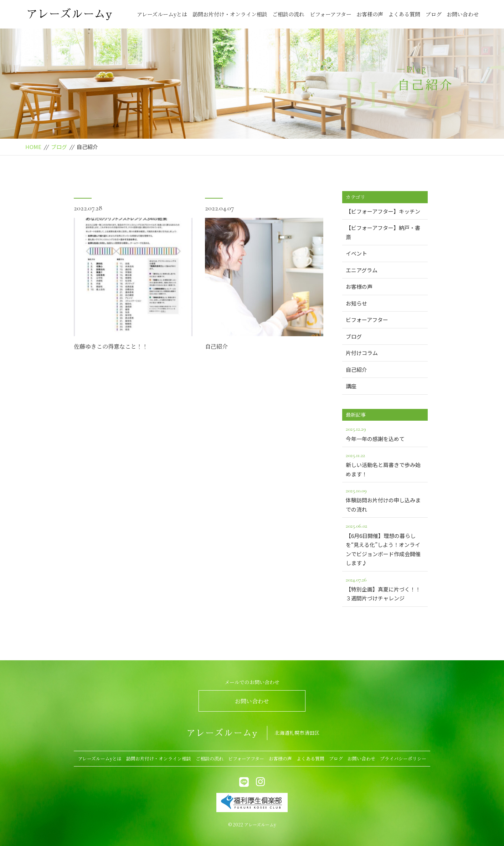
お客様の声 (370, 14)
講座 (351, 386)
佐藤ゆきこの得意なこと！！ (111, 346)
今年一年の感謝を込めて (385, 433)
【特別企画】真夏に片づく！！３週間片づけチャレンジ (385, 589)
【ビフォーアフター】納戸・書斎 (383, 232)
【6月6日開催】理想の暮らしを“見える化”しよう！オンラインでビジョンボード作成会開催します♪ (385, 544)
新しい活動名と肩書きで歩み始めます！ (385, 464)
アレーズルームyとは (162, 14)
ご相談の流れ (288, 14)
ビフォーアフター (331, 14)
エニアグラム (362, 270)
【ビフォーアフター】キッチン (383, 211)
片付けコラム (362, 353)
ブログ (434, 14)
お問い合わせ (463, 14)
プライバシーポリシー (403, 758)
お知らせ (356, 303)
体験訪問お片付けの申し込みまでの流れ (385, 499)
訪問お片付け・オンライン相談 (230, 14)
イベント (356, 253)
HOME (33, 147)
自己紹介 (216, 346)
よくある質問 (404, 14)
